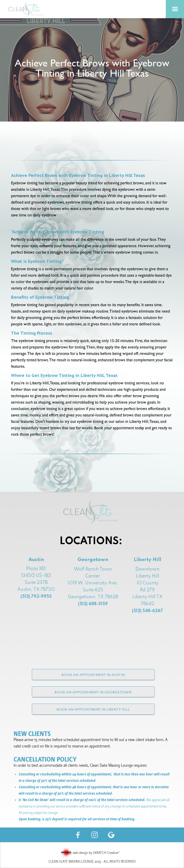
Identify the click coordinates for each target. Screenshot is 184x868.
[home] (33, 9)
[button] (175, 9)
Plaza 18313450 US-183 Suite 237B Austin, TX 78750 (36, 583)
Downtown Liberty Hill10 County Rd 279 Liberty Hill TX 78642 (147, 590)
